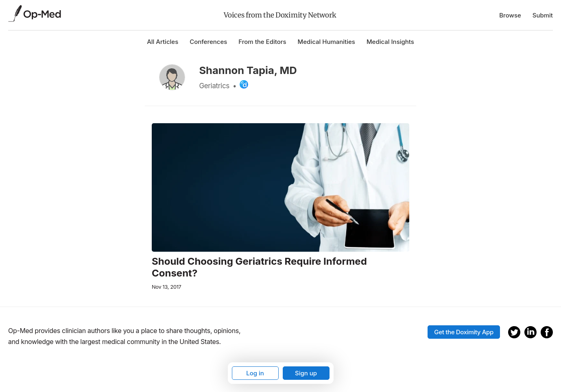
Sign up (306, 373)
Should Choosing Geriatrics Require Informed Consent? (259, 267)
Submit (543, 15)
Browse (510, 15)
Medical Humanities (326, 42)
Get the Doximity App (464, 332)
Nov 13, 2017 (166, 287)
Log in (255, 373)
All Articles (163, 42)
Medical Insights (390, 42)
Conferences (208, 42)
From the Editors (262, 42)
